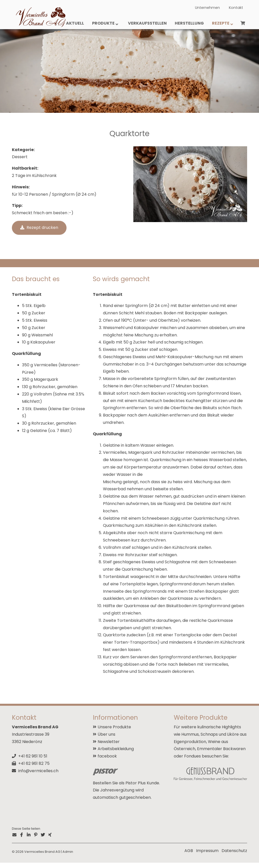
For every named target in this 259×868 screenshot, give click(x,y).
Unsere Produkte (114, 733)
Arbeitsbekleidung (116, 754)
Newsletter (109, 747)
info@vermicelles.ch (38, 776)
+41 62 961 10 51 (33, 762)
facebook (107, 762)
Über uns (106, 740)
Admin (68, 857)
